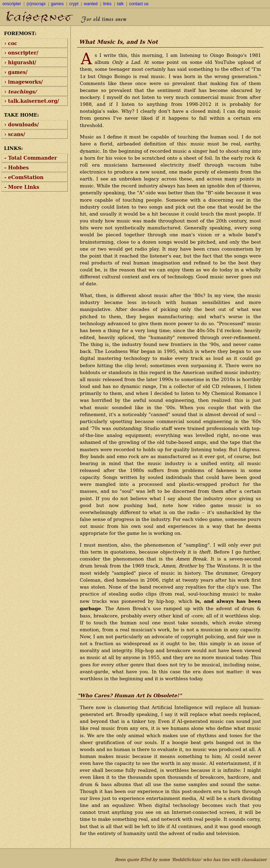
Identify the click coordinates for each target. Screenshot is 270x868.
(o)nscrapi (36, 4)
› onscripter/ (22, 53)
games (58, 4)
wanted (91, 4)
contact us (139, 4)
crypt (74, 4)
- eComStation (24, 177)
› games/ (16, 72)
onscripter (12, 4)
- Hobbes (17, 168)
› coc (11, 43)
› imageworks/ (24, 82)
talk (120, 4)
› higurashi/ (21, 62)
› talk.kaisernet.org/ (32, 101)
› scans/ (15, 134)
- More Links (22, 187)
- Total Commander (31, 158)
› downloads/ (22, 125)
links (107, 4)
